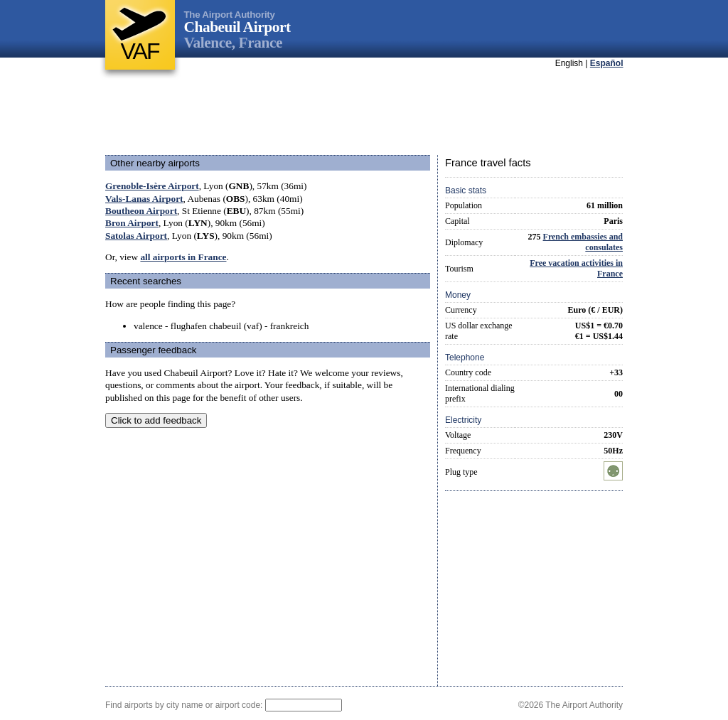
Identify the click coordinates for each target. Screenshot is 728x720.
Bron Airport (132, 223)
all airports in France (183, 257)
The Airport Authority (230, 15)
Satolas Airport (136, 236)
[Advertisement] (364, 113)
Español (607, 63)
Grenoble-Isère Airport (152, 186)
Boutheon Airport (141, 211)
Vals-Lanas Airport (144, 199)
